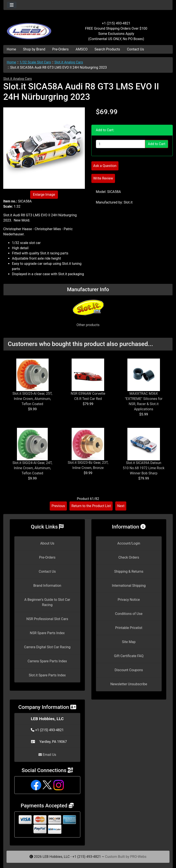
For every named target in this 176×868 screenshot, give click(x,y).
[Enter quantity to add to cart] (121, 144)
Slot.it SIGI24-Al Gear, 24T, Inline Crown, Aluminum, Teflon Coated (32, 468)
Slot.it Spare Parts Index (47, 675)
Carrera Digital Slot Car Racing (47, 647)
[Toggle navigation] (12, 5)
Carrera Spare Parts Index (47, 661)
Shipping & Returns (129, 571)
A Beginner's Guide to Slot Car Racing (47, 602)
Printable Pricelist (129, 628)
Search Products (107, 49)
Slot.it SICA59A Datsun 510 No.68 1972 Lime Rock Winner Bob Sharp (144, 468)
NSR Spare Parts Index (47, 633)
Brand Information (47, 586)
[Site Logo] (32, 29)
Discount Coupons (129, 670)
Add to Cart (157, 144)
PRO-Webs (138, 857)
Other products (88, 325)
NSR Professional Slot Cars (47, 619)
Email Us (47, 755)
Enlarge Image (44, 195)
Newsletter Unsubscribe (129, 684)
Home (11, 49)
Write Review (103, 178)
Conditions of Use (129, 614)
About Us (47, 543)
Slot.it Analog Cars (69, 62)
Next (121, 506)
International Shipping (129, 586)
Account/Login (129, 543)
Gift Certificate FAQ (129, 656)
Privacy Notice (129, 600)
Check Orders (129, 557)
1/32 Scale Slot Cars (35, 62)
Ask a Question (105, 166)
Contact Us (136, 49)
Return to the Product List (91, 506)
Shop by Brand (34, 49)
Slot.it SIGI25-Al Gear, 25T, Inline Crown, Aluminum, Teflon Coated (32, 399)
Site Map (129, 642)
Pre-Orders (61, 49)
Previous (58, 506)
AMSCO (81, 49)
